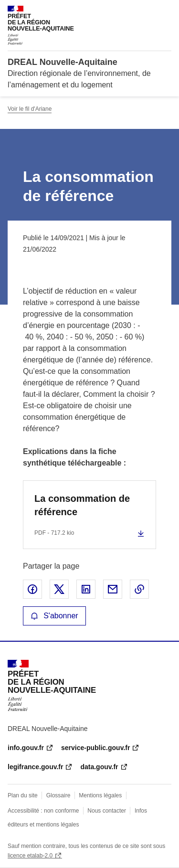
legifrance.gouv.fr (35, 767)
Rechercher (147, 11)
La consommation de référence (82, 505)
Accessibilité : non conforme (43, 811)
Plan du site (23, 795)
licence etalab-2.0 (30, 856)
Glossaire (58, 795)
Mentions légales (100, 795)
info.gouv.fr (26, 748)
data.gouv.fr (99, 767)
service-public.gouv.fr (95, 748)
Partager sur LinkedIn (86, 589)
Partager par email (113, 589)
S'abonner (54, 616)
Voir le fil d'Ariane (30, 109)
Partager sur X (59, 589)
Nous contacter (107, 811)
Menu (166, 11)
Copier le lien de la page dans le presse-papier (139, 589)
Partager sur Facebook (32, 589)
